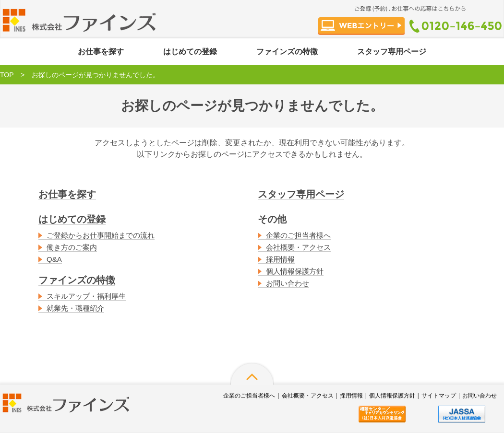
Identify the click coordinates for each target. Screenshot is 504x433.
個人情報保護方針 (295, 271)
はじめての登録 (190, 52)
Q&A (54, 259)
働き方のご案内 (72, 247)
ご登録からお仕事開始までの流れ (101, 235)
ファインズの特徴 (287, 52)
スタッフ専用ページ (392, 52)
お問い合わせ (288, 283)
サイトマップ (439, 396)
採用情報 (280, 259)
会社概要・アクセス (298, 247)
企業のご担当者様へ (298, 235)
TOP (7, 75)
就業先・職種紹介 (75, 308)
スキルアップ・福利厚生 (86, 296)
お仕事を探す (101, 52)
